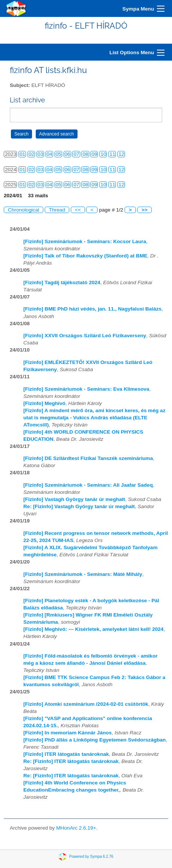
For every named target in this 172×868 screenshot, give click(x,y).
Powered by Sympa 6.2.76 (91, 856)
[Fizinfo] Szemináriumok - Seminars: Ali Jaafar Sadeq (88, 485)
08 (85, 154)
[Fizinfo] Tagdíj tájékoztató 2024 (62, 282)
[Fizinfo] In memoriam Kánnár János (68, 733)
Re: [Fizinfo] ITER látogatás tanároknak (71, 761)
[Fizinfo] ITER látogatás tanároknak (66, 754)
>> (145, 210)
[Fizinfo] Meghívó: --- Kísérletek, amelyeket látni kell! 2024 (93, 629)
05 (59, 154)
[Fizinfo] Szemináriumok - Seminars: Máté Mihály (83, 574)
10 (103, 154)
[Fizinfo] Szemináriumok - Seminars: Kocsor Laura (85, 241)
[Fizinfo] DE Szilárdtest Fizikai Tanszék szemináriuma (88, 458)
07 (76, 154)
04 (49, 154)
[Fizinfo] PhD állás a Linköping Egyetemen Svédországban (94, 740)
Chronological (24, 210)
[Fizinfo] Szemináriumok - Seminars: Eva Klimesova (86, 389)
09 (94, 154)
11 (112, 154)
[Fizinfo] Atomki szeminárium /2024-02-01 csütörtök (86, 704)
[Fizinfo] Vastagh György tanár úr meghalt (74, 499)
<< (78, 210)
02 (31, 154)
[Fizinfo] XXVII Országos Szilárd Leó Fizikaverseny (85, 336)
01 (22, 154)
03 (40, 154)
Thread (57, 210)
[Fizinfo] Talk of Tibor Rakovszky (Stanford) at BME (85, 256)
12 (121, 154)
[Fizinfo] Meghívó (44, 403)
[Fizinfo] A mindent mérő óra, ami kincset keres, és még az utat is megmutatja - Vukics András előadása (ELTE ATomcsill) (94, 418)
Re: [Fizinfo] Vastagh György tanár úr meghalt (79, 506)
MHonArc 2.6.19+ (76, 828)
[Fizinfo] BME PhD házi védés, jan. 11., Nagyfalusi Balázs (92, 309)
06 (68, 154)
